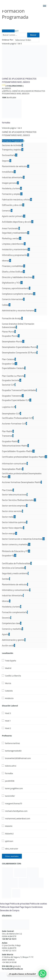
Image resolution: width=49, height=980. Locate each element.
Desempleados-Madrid (13, 469)
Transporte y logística (13, 149)
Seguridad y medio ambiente (15, 573)
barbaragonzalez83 (13, 751)
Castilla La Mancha (13, 676)
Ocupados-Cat (10, 364)
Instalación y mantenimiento (16, 249)
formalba (6, 122)
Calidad (6, 305)
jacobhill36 (10, 781)
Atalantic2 (9, 834)
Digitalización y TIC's (12, 283)
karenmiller (10, 796)
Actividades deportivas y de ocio (18, 222)
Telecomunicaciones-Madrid (15, 446)
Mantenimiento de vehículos (16, 166)
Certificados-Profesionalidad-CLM (18, 418)
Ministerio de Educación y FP (16, 551)
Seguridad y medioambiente (16, 233)
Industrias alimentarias (13, 177)
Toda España (11, 661)
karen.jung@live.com (14, 788)
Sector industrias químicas (15, 522)
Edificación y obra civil (13, 205)
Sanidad (6, 579)
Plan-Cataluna (9, 359)
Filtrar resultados (12, 856)
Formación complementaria (15, 612)
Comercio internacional (13, 299)
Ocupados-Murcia (11, 336)
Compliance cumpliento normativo (19, 294)
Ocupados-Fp (9, 555)
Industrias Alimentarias (13, 595)
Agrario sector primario (14, 216)
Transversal (8, 436)
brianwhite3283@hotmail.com (18, 758)
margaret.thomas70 (14, 803)
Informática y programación (15, 255)
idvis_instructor (12, 849)
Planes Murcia (9, 332)
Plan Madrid (8, 431)
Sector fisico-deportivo (13, 528)
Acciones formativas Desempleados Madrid (22, 482)
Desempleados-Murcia (13, 341)
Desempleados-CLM (11, 413)
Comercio (7, 210)
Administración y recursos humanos (19, 310)
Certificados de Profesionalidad (17, 563)
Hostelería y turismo (12, 188)
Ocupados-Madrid (11, 441)
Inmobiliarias (9, 172)
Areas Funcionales (11, 228)
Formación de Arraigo (12, 318)
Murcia (8, 683)
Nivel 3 (8, 713)
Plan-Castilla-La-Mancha (14, 376)
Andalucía (9, 698)
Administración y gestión (14, 640)
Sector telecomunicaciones (15, 494)
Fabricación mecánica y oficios (17, 199)
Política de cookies (38, 904)
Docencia (7, 618)
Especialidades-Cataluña (14, 368)
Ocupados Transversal (13, 396)
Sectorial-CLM (9, 385)
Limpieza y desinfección (14, 244)
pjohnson (9, 841)
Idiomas (6, 260)
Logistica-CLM (9, 407)
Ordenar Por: (8, 40)
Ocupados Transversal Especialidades (19, 390)
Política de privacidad (20, 904)
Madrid (8, 668)
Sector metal (9, 517)
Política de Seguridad (10, 907)
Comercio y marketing (12, 629)
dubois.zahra (11, 766)
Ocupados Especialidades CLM (17, 400)
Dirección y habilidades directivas (18, 277)
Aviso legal (5, 904)
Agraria (6, 634)
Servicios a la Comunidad (14, 568)
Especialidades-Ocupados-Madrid (18, 451)
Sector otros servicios (12, 511)
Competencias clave (12, 623)
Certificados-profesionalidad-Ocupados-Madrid (24, 457)
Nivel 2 (8, 728)
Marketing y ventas (12, 238)
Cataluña (9, 691)
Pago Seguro (25, 907)
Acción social (8, 645)
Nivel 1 (8, 721)
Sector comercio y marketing (16, 544)
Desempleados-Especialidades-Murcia (20, 347)
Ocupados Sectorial (12, 380)
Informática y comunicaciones (16, 590)
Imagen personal (10, 183)
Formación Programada (13, 141)
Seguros (7, 161)
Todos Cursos (10, 31)
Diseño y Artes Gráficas (13, 272)
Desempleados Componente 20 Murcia (20, 352)
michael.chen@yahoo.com (16, 811)
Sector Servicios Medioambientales (19, 500)
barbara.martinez (13, 743)
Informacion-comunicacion (15, 463)
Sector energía (9, 533)
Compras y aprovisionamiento (16, 288)
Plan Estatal (8, 490)
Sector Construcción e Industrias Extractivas (23, 539)
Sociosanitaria (10, 155)
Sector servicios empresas (15, 506)
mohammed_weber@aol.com (18, 819)
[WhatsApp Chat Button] (42, 974)
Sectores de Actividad (12, 145)
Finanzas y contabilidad (14, 266)
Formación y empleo (12, 194)
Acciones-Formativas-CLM (14, 423)
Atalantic (9, 826)
